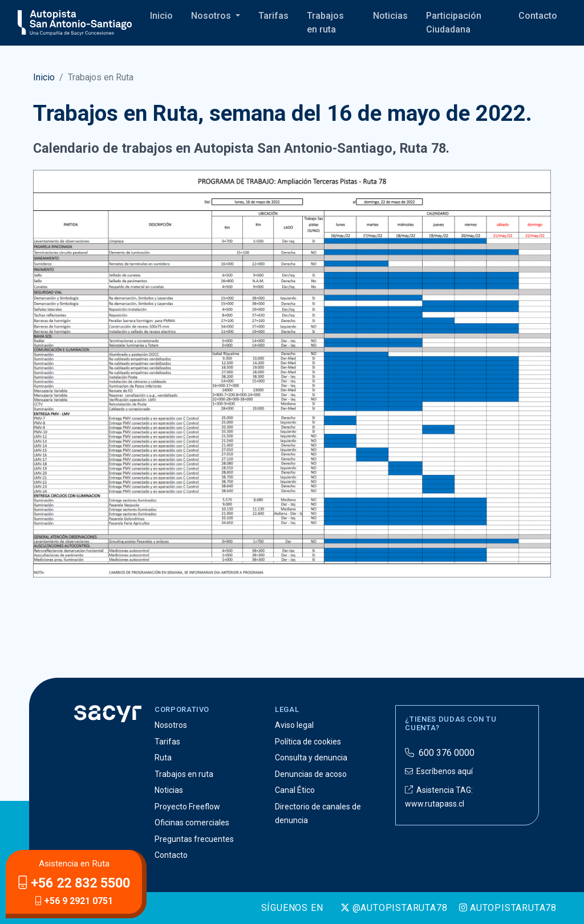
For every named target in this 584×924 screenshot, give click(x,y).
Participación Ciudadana (454, 23)
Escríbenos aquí (439, 771)
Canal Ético (295, 790)
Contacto (538, 16)
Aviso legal (294, 725)
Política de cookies (308, 742)
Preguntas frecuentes (194, 839)
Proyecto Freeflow (187, 807)
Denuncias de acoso (311, 774)
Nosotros (171, 725)
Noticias (390, 16)
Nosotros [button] (212, 16)
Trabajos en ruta (325, 23)
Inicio (161, 16)
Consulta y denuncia (311, 758)
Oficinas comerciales (192, 823)
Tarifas (273, 16)
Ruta (163, 758)
